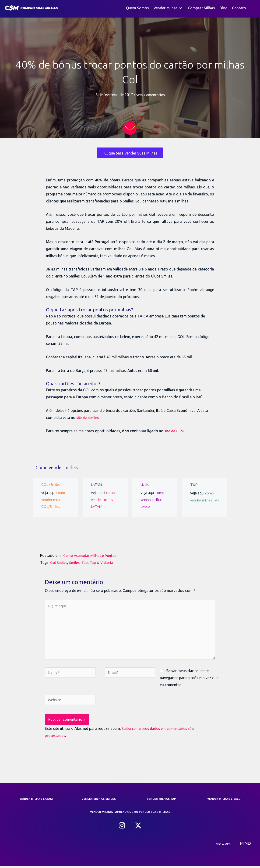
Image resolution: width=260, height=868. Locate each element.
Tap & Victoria (103, 562)
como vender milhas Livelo (153, 499)
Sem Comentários (150, 95)
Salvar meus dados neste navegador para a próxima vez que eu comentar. (189, 679)
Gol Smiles (59, 562)
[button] (180, 8)
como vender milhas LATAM (103, 499)
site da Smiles (88, 417)
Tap (86, 562)
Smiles (75, 562)
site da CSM (174, 431)
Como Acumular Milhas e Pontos (91, 555)
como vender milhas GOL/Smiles (53, 499)
